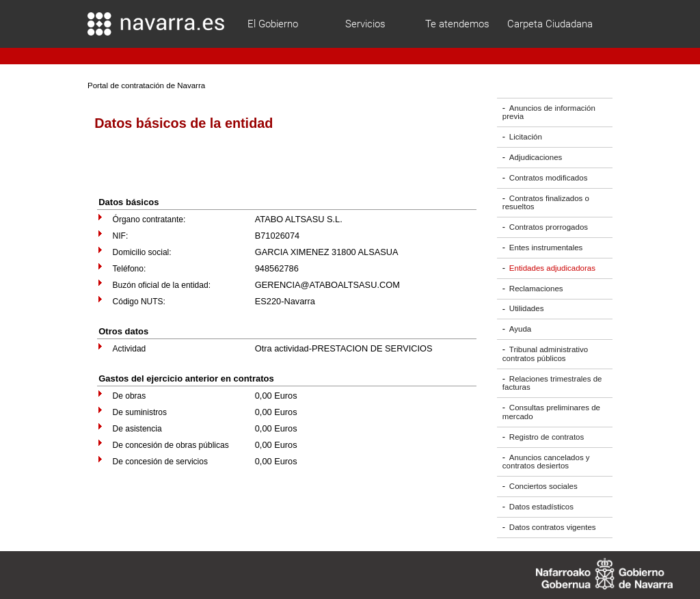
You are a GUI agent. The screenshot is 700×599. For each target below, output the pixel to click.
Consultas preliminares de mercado (551, 412)
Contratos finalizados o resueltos (546, 203)
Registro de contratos (547, 437)
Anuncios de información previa (549, 112)
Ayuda (520, 329)
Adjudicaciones (536, 157)
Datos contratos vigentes (553, 527)
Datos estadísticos (541, 507)
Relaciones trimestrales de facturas (552, 383)
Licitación (526, 137)
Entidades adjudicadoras (552, 268)
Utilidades (527, 309)
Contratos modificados (549, 178)
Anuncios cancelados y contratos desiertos (546, 462)
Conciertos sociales (543, 486)
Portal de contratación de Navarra (146, 85)
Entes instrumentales (546, 248)
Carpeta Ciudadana (550, 24)
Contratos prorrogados (549, 227)
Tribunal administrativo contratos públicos (545, 354)
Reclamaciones (536, 289)
